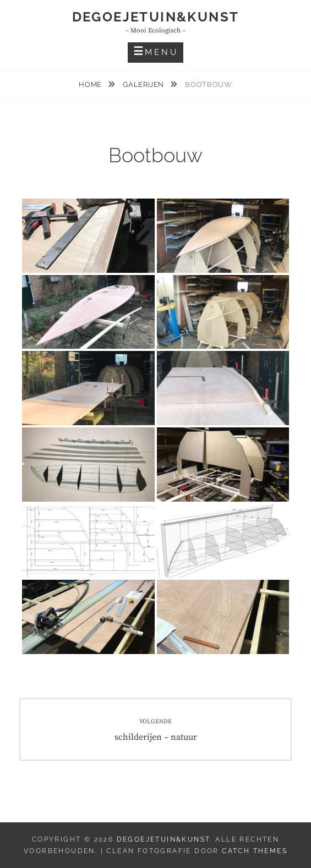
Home (91, 84)
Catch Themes (255, 851)
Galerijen (144, 84)
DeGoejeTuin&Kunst (156, 17)
